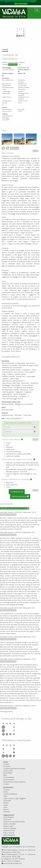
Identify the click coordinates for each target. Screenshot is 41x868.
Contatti (6, 764)
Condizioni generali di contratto (14, 768)
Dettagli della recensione (8, 515)
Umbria (6, 803)
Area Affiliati (8, 773)
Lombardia (7, 801)
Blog (5, 775)
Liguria (6, 805)
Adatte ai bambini (9, 824)
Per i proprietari (9, 777)
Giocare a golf (8, 826)
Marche (6, 809)
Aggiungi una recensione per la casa (15, 508)
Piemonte (7, 812)
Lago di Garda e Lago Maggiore (15, 798)
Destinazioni (8, 787)
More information (21, 4)
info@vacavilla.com (15, 863)
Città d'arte (7, 819)
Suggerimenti (9, 815)
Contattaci (17, 492)
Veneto (6, 792)
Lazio (5, 807)
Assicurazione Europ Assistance (14, 782)
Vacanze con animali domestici (14, 822)
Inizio (36, 151)
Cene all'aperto (9, 817)
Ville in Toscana (9, 833)
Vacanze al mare (9, 831)
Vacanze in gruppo (10, 828)
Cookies (6, 784)
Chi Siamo (7, 766)
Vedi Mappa (13, 65)
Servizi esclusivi (20, 496)
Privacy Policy (8, 771)
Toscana (6, 790)
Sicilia (5, 796)
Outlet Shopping (9, 835)
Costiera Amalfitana (10, 794)
